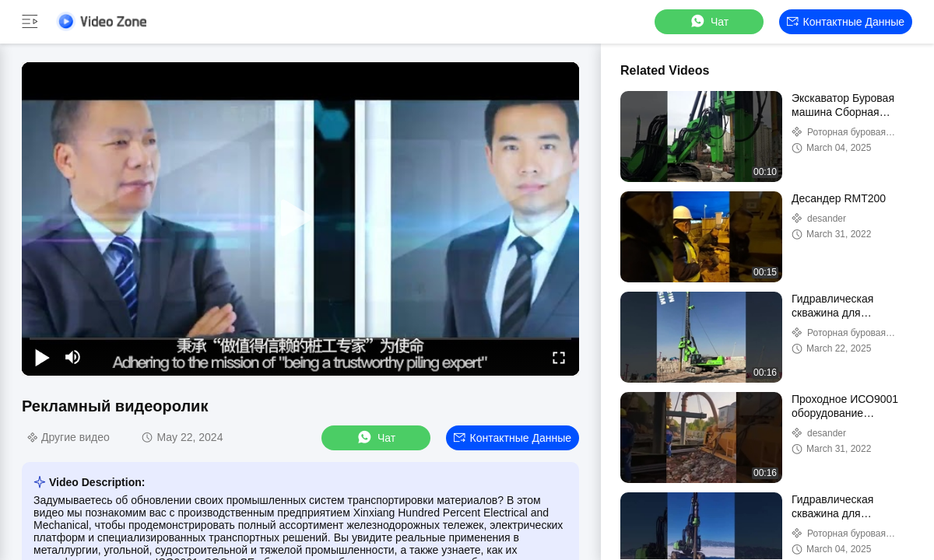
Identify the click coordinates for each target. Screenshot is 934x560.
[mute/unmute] (73, 357)
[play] (300, 219)
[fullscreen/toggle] (559, 357)
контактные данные (846, 22)
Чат (709, 21)
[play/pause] (42, 357)
